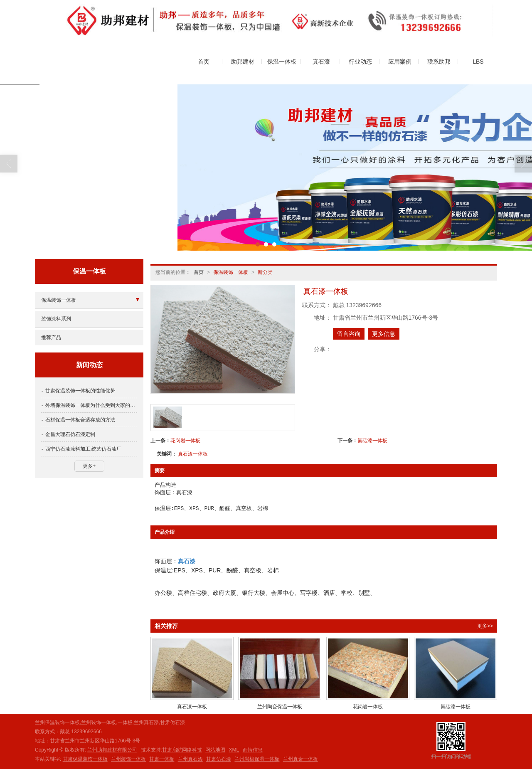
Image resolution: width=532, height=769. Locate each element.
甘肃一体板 (162, 759)
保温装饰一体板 (231, 272)
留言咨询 (349, 334)
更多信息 (384, 334)
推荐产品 (51, 338)
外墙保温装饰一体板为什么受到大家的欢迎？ (91, 405)
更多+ (89, 466)
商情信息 (253, 750)
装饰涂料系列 (56, 319)
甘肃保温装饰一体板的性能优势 (80, 391)
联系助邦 (439, 62)
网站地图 (215, 750)
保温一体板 (282, 62)
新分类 (265, 272)
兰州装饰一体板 (128, 759)
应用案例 (400, 62)
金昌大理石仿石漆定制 (70, 434)
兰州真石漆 (190, 759)
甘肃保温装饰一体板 (85, 759)
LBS (478, 62)
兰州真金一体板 (300, 759)
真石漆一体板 (193, 454)
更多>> (485, 626)
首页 (204, 62)
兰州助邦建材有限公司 (112, 750)
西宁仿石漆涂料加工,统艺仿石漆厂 (83, 449)
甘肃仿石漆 (219, 759)
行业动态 (360, 62)
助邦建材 (243, 62)
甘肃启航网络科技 (182, 750)
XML (234, 750)
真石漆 (321, 62)
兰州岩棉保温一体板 (257, 759)
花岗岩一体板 (185, 441)
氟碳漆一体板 (372, 441)
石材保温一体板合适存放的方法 (80, 420)
